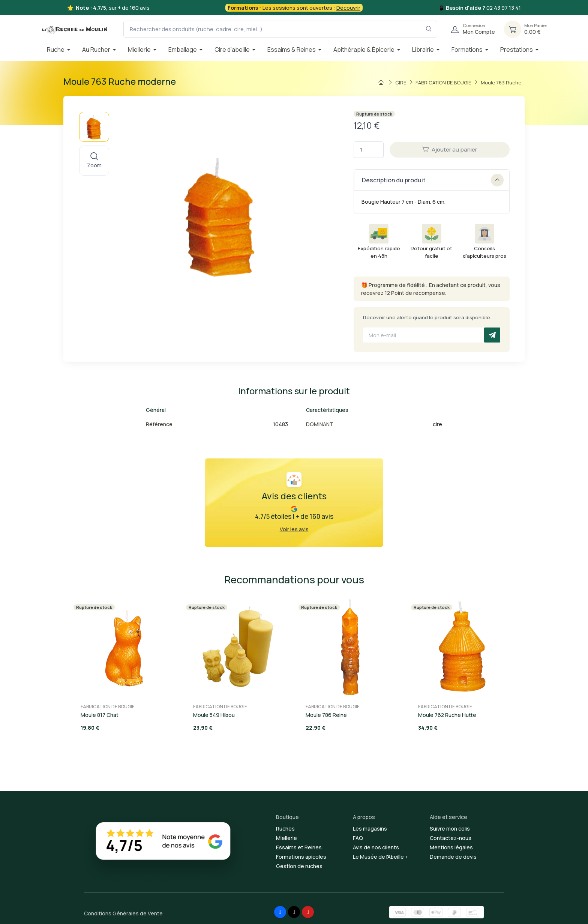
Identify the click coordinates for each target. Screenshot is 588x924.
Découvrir (348, 8)
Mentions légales (451, 847)
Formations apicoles (301, 857)
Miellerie (286, 838)
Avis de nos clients (376, 847)
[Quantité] (369, 150)
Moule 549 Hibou (214, 715)
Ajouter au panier (449, 149)
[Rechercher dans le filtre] (429, 29)
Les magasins (370, 829)
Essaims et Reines (299, 847)
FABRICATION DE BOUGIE (108, 707)
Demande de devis (453, 857)
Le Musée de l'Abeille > (381, 857)
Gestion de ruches (299, 866)
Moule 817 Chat (100, 715)
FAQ (358, 838)
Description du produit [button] (433, 180)
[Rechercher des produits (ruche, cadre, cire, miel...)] (280, 29)
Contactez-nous (451, 838)
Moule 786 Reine (326, 715)
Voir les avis (294, 529)
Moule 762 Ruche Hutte (447, 715)
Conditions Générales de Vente (123, 913)
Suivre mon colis (450, 829)
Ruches (285, 829)
